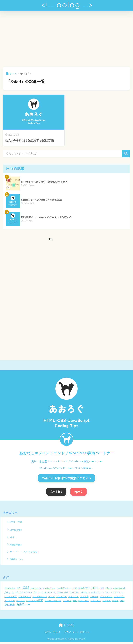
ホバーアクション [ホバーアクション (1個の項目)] (53, 602)
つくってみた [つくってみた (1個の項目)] (11, 598)
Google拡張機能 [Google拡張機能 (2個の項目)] (81, 589)
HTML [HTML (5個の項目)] (95, 589)
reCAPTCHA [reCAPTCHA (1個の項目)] (50, 594)
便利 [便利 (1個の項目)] (75, 602)
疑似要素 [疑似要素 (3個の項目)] (10, 606)
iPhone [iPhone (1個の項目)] (109, 589)
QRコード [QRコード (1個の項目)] (38, 594)
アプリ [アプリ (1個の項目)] (52, 598)
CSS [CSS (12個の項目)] (26, 589)
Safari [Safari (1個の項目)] (60, 594)
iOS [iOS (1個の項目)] (102, 589)
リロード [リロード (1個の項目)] (67, 602)
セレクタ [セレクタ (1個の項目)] (20, 602)
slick (12, 538)
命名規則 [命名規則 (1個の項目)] (107, 602)
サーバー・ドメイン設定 (24, 553)
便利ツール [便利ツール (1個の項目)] (84, 602)
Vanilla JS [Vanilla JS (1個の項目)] (85, 594)
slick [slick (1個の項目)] (66, 594)
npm (78, 492)
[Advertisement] (66, 41)
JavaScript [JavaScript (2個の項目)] (119, 589)
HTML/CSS (16, 522)
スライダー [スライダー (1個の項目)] (10, 602)
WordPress (16, 545)
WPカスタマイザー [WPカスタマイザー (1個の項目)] (114, 594)
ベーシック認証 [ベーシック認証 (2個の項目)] (35, 602)
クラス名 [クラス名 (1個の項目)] (84, 598)
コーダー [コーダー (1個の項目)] (94, 598)
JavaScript (16, 530)
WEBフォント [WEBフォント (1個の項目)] (98, 594)
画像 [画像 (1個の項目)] (122, 602)
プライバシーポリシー (77, 634)
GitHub (56, 492)
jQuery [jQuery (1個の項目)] (7, 594)
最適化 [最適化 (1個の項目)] (115, 602)
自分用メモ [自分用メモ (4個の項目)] (23, 606)
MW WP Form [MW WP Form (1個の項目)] (26, 594)
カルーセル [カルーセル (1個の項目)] (61, 598)
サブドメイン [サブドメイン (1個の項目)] (106, 598)
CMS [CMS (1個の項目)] (19, 589)
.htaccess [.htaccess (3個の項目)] (10, 589)
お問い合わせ (53, 634)
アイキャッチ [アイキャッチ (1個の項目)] (25, 598)
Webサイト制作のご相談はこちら (67, 478)
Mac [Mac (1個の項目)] (17, 594)
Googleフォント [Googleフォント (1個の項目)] (64, 589)
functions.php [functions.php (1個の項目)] (49, 589)
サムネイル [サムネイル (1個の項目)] (119, 598)
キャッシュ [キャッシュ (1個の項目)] (73, 598)
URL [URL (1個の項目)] (77, 594)
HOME (67, 626)
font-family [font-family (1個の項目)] (36, 589)
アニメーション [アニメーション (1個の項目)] (40, 598)
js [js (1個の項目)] (13, 594)
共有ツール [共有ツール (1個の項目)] (96, 602)
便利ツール (16, 561)
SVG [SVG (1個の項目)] (72, 594)
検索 (126, 154)
